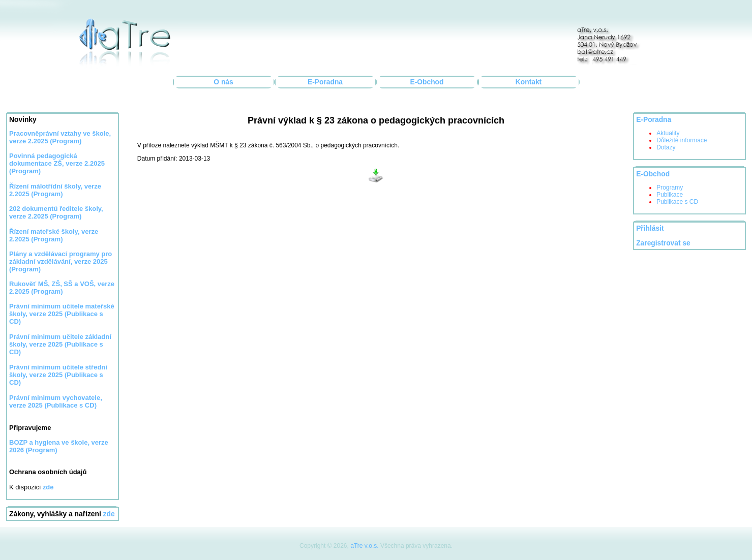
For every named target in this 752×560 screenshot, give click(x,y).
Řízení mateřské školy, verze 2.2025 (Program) (54, 235)
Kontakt (529, 82)
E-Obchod (427, 82)
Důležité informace (682, 140)
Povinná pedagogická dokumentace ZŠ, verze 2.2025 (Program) (57, 163)
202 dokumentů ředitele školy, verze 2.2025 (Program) (56, 212)
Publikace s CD (677, 202)
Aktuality (668, 133)
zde (109, 514)
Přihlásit (650, 228)
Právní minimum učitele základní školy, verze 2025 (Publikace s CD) (60, 344)
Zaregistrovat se (663, 243)
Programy (670, 188)
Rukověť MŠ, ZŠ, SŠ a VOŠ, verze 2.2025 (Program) (62, 288)
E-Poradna (325, 82)
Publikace (670, 195)
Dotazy (666, 147)
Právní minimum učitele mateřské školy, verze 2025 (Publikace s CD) (62, 314)
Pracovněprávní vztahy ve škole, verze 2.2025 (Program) (60, 137)
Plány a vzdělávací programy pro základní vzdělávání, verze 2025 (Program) (61, 261)
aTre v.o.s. (364, 546)
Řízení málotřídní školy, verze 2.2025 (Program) (55, 190)
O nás (223, 82)
